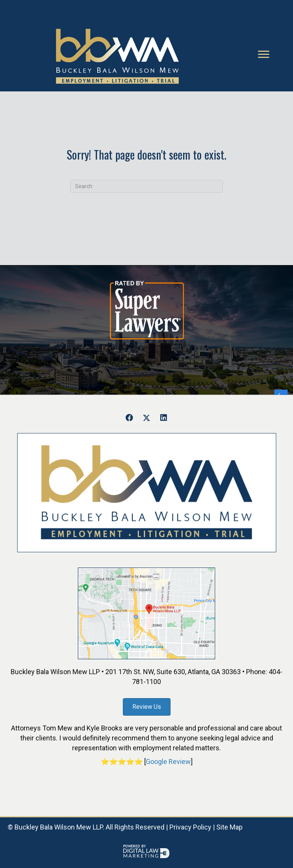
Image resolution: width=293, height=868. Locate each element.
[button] (129, 418)
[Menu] (264, 54)
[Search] (146, 186)
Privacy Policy (190, 827)
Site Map (229, 827)
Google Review (168, 762)
